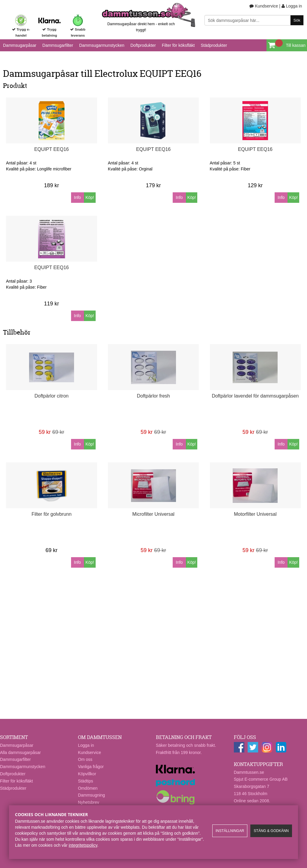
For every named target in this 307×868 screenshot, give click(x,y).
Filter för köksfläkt (178, 45)
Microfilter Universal (153, 514)
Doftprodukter (143, 45)
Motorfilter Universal (255, 514)
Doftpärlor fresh (153, 396)
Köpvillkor (87, 774)
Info (77, 197)
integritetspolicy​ (83, 845)
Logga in (292, 6)
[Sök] (254, 20)
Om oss (85, 759)
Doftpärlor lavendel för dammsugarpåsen (255, 396)
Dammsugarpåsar (20, 45)
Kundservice (264, 6)
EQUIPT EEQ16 (51, 149)
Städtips (86, 781)
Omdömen (88, 788)
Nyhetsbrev (89, 802)
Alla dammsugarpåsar (20, 752)
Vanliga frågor (91, 767)
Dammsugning (91, 795)
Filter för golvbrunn (51, 514)
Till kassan (296, 45)
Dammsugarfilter (58, 45)
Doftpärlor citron (52, 396)
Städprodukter (214, 45)
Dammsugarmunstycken (102, 45)
